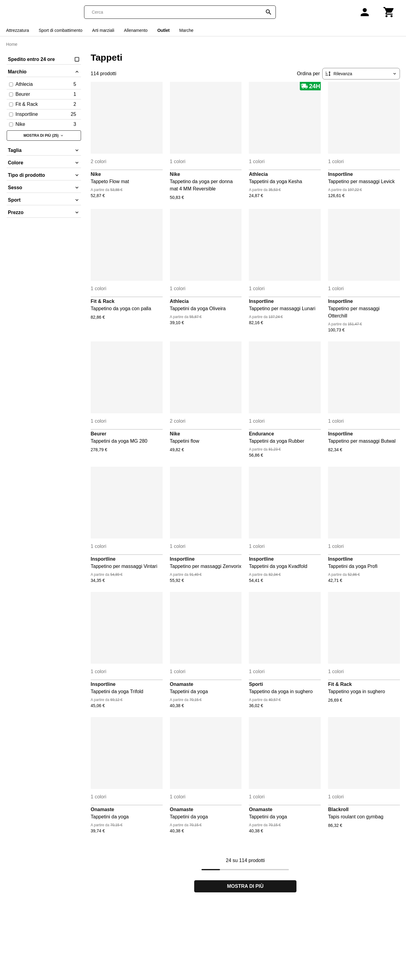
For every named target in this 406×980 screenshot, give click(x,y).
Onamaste (182, 684)
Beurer (99, 434)
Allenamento (136, 30)
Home (12, 44)
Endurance (261, 434)
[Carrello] (389, 12)
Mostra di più (245, 886)
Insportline (340, 174)
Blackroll (338, 809)
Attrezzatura (17, 30)
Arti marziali (103, 30)
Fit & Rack (103, 301)
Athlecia (258, 174)
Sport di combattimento (60, 30)
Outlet (163, 30)
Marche (186, 30)
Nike (96, 174)
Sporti (256, 684)
